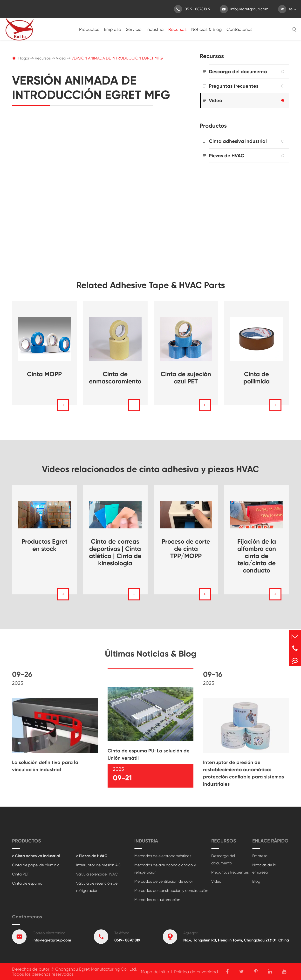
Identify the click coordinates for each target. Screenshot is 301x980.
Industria (155, 29)
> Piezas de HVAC (92, 856)
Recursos (177, 29)
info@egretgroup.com (244, 9)
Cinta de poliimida (257, 378)
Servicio (134, 29)
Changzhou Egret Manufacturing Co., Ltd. (96, 969)
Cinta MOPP (44, 374)
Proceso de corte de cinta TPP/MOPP (186, 549)
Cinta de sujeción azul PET (186, 378)
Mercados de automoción (157, 900)
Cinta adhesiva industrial (238, 141)
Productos (89, 29)
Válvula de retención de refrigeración (97, 887)
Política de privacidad (196, 972)
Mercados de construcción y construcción (171, 891)
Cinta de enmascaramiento (115, 378)
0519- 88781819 (192, 9)
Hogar (24, 58)
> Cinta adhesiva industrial (36, 856)
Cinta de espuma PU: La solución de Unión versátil (149, 758)
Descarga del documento (238, 72)
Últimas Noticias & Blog (151, 657)
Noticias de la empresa (264, 869)
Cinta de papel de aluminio (36, 865)
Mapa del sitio (155, 972)
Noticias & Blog (206, 29)
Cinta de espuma (27, 883)
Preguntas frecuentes (234, 86)
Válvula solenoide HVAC (97, 874)
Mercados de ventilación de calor (164, 881)
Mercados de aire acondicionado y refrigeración (165, 869)
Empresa (113, 29)
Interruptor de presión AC (98, 865)
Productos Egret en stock (44, 545)
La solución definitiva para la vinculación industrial (45, 770)
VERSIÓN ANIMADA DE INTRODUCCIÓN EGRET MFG (117, 58)
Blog (256, 881)
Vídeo (61, 58)
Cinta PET (21, 874)
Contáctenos (239, 29)
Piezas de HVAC (227, 156)
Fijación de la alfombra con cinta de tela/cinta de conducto (257, 556)
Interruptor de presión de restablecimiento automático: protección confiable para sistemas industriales (243, 777)
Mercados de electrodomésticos (163, 856)
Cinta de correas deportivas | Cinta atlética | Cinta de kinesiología (115, 552)
